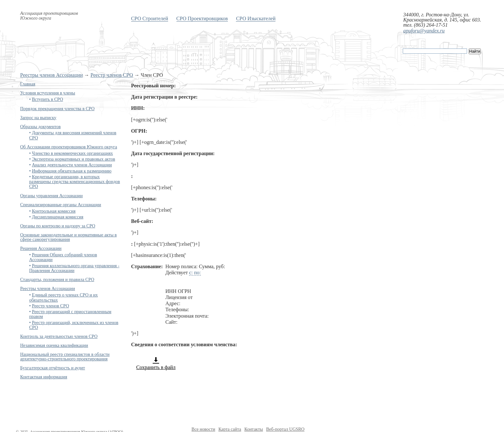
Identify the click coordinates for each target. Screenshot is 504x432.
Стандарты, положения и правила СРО (57, 280)
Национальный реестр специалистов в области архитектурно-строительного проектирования (65, 357)
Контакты (254, 429)
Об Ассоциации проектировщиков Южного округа (69, 147)
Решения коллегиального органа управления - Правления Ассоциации (74, 268)
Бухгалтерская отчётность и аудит (53, 368)
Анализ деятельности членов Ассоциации (72, 165)
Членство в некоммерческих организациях (72, 153)
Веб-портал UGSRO (285, 429)
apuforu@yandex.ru (424, 31)
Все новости (203, 429)
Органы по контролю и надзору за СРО (58, 226)
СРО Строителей (150, 18)
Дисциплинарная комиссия (58, 217)
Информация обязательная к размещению (72, 171)
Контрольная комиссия (54, 211)
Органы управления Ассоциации (52, 196)
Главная (28, 84)
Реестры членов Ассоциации (52, 75)
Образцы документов (40, 127)
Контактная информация (44, 377)
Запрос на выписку (38, 118)
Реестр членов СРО (112, 75)
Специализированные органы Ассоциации (61, 205)
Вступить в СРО (47, 99)
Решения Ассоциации (41, 248)
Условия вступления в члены (48, 93)
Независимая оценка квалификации (54, 345)
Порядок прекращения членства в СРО (57, 109)
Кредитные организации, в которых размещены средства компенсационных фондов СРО (75, 182)
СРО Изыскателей (256, 18)
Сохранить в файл (156, 363)
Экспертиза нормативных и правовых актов (73, 159)
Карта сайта (230, 429)
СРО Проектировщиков (202, 18)
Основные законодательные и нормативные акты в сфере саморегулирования (68, 237)
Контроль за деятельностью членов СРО (59, 336)
